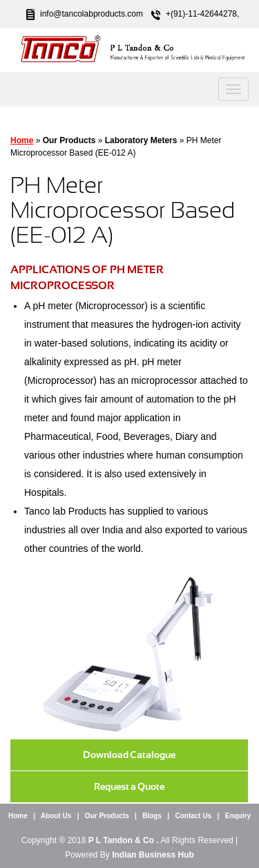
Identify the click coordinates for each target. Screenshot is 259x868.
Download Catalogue (129, 755)
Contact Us (193, 816)
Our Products (107, 816)
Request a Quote (129, 786)
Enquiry (238, 816)
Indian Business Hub (153, 855)
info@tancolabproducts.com (92, 14)
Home (22, 140)
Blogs (152, 816)
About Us (56, 816)
